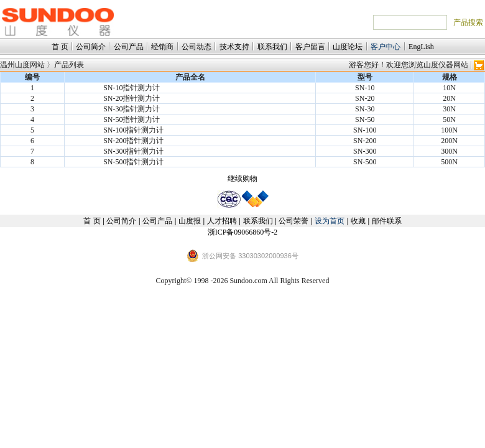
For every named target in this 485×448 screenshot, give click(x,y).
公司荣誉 (293, 221)
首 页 (60, 47)
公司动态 (196, 47)
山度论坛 (348, 47)
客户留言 (310, 47)
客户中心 (386, 47)
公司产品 (129, 47)
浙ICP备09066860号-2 (243, 232)
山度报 (190, 221)
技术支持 (234, 47)
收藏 (358, 221)
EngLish (421, 47)
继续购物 (242, 179)
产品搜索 (468, 22)
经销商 (162, 47)
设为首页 (330, 221)
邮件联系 (387, 221)
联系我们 (272, 47)
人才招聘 (222, 221)
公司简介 (91, 47)
